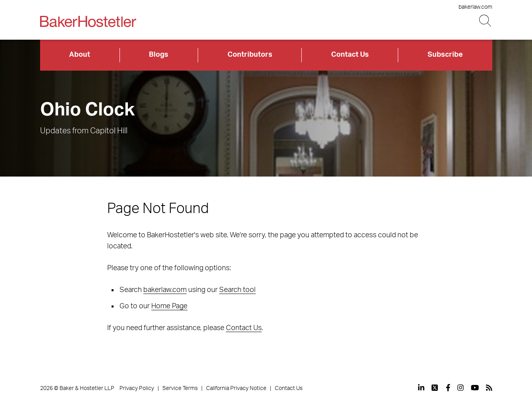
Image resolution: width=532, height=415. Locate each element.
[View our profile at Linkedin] (421, 388)
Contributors (250, 55)
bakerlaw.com (475, 7)
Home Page (169, 306)
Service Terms (180, 388)
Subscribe (445, 55)
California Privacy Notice (236, 388)
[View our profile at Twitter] (435, 388)
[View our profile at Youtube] (475, 388)
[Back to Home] (88, 21)
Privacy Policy (137, 388)
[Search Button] (486, 21)
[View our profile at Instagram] (461, 388)
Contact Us (350, 55)
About (80, 55)
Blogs (159, 55)
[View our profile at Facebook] (448, 388)
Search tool (237, 290)
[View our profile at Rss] (489, 388)
